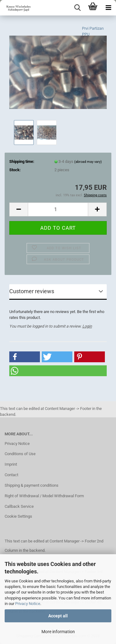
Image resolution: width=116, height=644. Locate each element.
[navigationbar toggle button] (108, 8)
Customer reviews (32, 291)
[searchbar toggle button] (77, 8)
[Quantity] (58, 209)
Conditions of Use (20, 454)
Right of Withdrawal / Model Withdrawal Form (44, 496)
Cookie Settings (18, 516)
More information (58, 632)
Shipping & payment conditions (32, 485)
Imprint (11, 464)
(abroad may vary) (88, 162)
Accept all (58, 616)
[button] (19, 209)
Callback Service (19, 506)
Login (87, 326)
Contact (11, 475)
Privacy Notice (28, 604)
